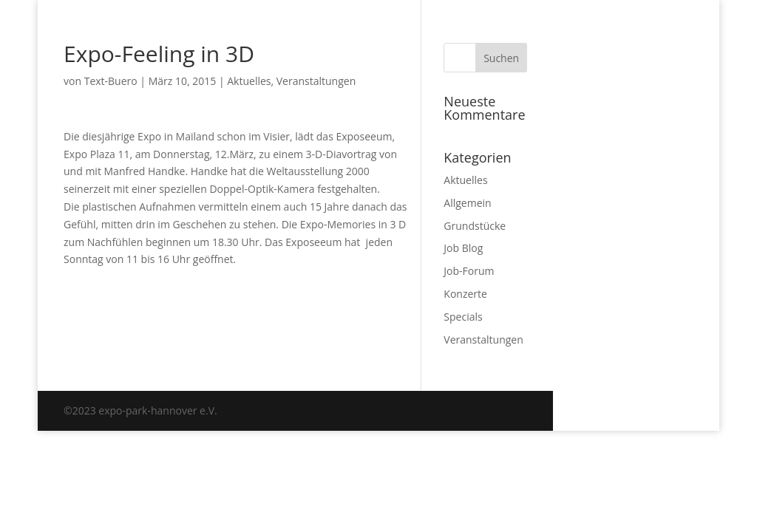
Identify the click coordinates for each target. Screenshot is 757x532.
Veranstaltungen (316, 81)
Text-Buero (111, 81)
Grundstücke (475, 226)
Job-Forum (469, 271)
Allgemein (467, 203)
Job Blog (463, 248)
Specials (463, 317)
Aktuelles (249, 81)
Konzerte (465, 294)
